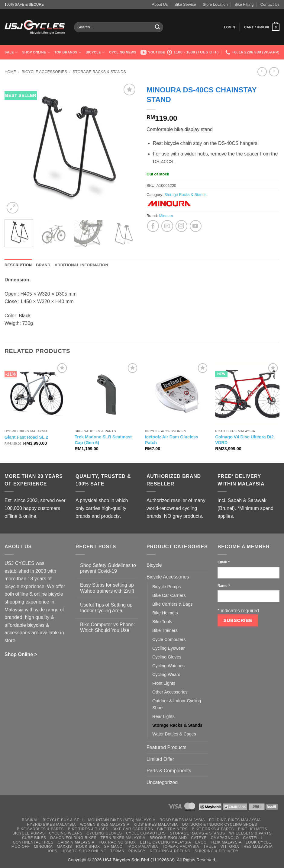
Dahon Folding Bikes (73, 838)
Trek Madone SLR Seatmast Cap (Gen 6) (103, 440)
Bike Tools (162, 622)
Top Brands (68, 52)
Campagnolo (225, 838)
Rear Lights (163, 716)
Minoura (166, 216)
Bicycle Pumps (166, 587)
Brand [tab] (43, 265)
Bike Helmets (165, 613)
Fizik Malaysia (226, 842)
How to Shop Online (84, 851)
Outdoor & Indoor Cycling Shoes (177, 704)
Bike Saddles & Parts (40, 829)
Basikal (30, 820)
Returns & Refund (170, 851)
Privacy (137, 851)
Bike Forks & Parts (213, 829)
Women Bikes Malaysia (105, 825)
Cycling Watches (168, 666)
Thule (210, 847)
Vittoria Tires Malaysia (247, 847)
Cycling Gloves (167, 657)
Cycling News (123, 52)
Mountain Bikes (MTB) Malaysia (122, 820)
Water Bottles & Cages (174, 734)
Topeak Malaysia (181, 847)
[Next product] (262, 72)
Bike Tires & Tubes (88, 829)
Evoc (201, 842)
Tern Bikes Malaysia (123, 838)
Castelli (252, 838)
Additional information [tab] (81, 265)
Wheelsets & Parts (250, 833)
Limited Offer (160, 759)
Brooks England (168, 838)
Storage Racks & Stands (99, 72)
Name (224, 586)
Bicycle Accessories (44, 72)
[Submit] (158, 27)
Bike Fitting (244, 4)
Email (224, 562)
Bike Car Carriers (169, 595)
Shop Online (36, 52)
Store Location (215, 4)
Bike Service (185, 4)
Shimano (113, 847)
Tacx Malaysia (142, 847)
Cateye (199, 838)
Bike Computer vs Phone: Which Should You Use (107, 627)
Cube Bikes (34, 838)
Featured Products (166, 747)
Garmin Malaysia (76, 842)
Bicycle (95, 52)
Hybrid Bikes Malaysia (51, 825)
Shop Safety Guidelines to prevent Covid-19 (108, 568)
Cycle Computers (169, 639)
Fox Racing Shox (117, 842)
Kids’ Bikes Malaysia (156, 825)
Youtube (153, 52)
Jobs (52, 851)
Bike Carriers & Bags (173, 604)
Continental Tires (33, 842)
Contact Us (270, 4)
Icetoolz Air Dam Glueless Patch (172, 440)
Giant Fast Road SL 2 (26, 437)
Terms (117, 851)
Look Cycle (258, 842)
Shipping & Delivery (216, 851)
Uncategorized (162, 782)
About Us (160, 4)
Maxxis (64, 847)
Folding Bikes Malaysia (235, 820)
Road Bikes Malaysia (182, 820)
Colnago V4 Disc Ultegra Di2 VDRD (244, 440)
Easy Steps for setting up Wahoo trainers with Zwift (107, 588)
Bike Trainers (165, 630)
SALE (11, 52)
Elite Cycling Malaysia (166, 842)
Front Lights (164, 683)
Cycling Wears (166, 674)
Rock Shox (88, 847)
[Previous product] (274, 72)
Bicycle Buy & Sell (63, 820)
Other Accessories (170, 692)
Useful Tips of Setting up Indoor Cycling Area (106, 608)
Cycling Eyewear (168, 648)
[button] (229, 27)
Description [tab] (18, 265)
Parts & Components (169, 771)
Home (10, 72)
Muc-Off (21, 847)
